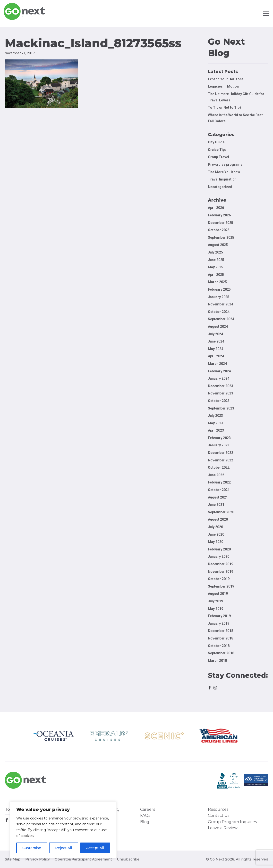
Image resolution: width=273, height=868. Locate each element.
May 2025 (216, 267)
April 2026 (216, 208)
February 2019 (219, 616)
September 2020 (221, 512)
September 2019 (221, 586)
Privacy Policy (38, 859)
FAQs (145, 815)
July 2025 (215, 252)
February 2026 (219, 215)
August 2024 (218, 327)
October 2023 (219, 401)
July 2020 (215, 527)
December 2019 (221, 564)
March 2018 (217, 661)
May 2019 (216, 609)
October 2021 (219, 490)
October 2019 (219, 579)
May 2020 (216, 542)
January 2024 (219, 378)
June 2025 (216, 260)
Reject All (64, 848)
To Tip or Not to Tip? (225, 107)
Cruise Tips (217, 150)
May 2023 (216, 423)
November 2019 (221, 572)
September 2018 (221, 653)
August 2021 (218, 497)
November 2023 (221, 393)
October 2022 (219, 467)
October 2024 (219, 312)
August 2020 (218, 519)
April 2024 (216, 356)
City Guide (216, 142)
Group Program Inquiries (232, 822)
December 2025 (221, 223)
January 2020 (219, 557)
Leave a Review (223, 828)
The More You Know (224, 172)
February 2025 (219, 289)
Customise (32, 848)
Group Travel (218, 157)
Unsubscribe (128, 859)
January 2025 (219, 297)
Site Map (13, 859)
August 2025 (218, 245)
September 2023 (221, 408)
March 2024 (217, 364)
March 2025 (217, 282)
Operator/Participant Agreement (83, 859)
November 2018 (221, 638)
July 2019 (215, 601)
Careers (148, 809)
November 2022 (221, 460)
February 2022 (219, 482)
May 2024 (216, 349)
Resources (218, 809)
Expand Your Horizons (226, 79)
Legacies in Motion (223, 86)
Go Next (25, 11)
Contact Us (219, 815)
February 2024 (219, 371)
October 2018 (219, 646)
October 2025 (219, 230)
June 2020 (216, 534)
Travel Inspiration (222, 179)
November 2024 (221, 304)
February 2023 (219, 438)
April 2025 (216, 275)
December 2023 (221, 386)
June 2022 (216, 475)
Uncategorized (220, 187)
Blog (145, 822)
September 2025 (221, 237)
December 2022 (221, 453)
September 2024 (221, 319)
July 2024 (215, 334)
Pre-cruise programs (225, 164)
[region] (63, 830)
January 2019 (219, 623)
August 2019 (218, 594)
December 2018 (221, 631)
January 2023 (219, 445)
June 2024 (216, 341)
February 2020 (219, 549)
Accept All (95, 848)
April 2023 (216, 430)
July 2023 (215, 416)
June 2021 (216, 505)
